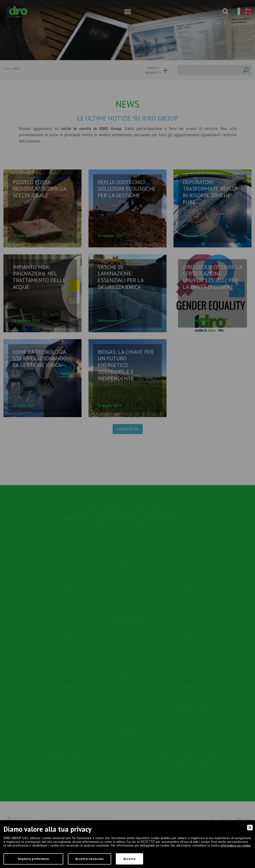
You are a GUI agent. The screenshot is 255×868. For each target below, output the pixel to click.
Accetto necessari (90, 859)
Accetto (129, 859)
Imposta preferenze (33, 859)
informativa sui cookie (236, 845)
